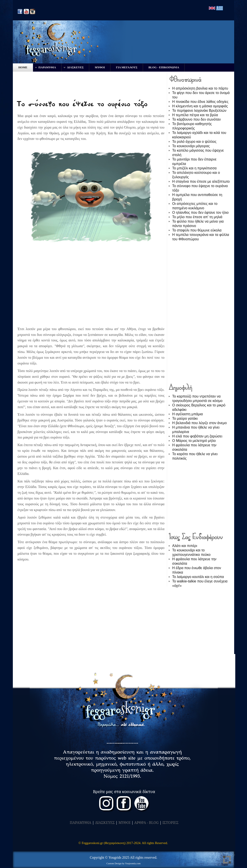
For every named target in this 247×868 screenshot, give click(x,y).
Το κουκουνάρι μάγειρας (191, 146)
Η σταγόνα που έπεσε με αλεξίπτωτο (201, 181)
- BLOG (153, 823)
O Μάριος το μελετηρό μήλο (194, 441)
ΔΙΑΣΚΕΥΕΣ (105, 823)
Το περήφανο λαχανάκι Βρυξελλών (199, 111)
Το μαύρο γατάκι (185, 418)
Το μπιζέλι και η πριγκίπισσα (194, 168)
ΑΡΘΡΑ (140, 823)
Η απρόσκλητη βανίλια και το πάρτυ (200, 88)
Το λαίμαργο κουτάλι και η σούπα (198, 577)
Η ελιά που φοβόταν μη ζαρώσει (197, 436)
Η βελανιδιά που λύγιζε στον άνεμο (199, 423)
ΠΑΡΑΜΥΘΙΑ (81, 823)
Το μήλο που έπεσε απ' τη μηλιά (197, 217)
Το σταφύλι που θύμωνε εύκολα (197, 230)
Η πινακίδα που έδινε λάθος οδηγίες (200, 102)
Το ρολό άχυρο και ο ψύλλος (194, 142)
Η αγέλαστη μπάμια (187, 414)
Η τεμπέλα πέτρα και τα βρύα (195, 115)
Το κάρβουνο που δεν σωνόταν (196, 119)
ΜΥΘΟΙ (124, 823)
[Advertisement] (98, 84)
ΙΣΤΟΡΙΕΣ (170, 823)
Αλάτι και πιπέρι (185, 546)
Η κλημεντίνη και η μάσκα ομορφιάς (200, 106)
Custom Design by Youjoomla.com (123, 863)
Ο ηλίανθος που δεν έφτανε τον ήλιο (200, 213)
